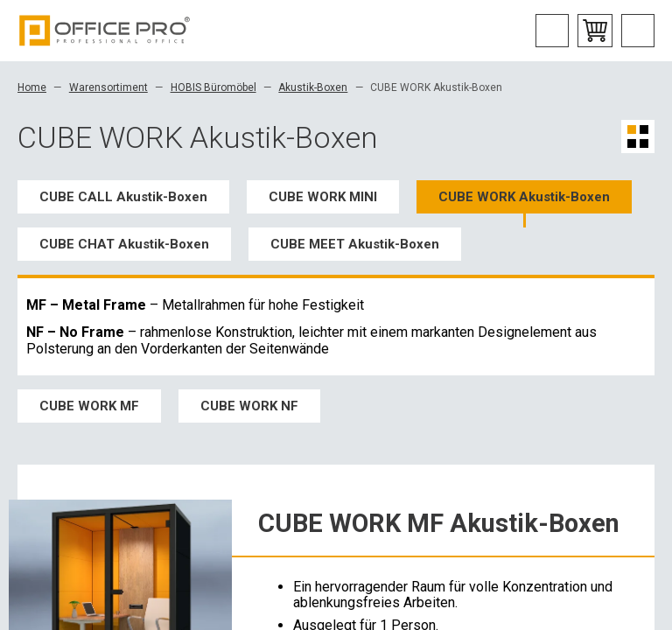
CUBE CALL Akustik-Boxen (123, 197)
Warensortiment (108, 87)
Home (32, 87)
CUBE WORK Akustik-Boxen (524, 197)
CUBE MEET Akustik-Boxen (355, 244)
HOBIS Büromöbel (213, 87)
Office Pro (105, 31)
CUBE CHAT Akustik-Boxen (124, 244)
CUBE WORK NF (249, 406)
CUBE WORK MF (89, 406)
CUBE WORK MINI (323, 197)
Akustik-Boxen (313, 87)
